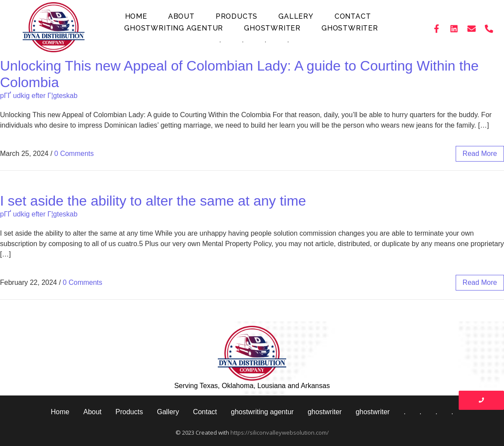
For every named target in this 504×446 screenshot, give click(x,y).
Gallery (296, 16)
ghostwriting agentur (174, 28)
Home (136, 16)
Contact (353, 16)
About (181, 16)
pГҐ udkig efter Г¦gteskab (39, 96)
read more (480, 154)
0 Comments (74, 154)
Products (237, 16)
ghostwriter (272, 28)
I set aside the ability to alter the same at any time (153, 201)
